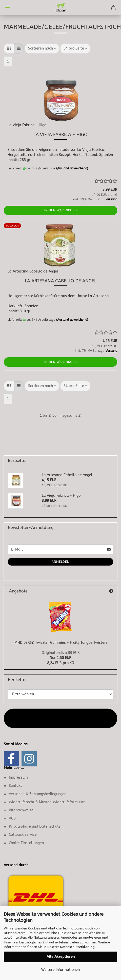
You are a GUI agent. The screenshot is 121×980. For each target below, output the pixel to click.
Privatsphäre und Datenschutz (35, 826)
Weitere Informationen (61, 970)
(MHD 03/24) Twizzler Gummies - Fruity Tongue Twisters (61, 643)
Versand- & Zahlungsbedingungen (38, 794)
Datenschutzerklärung (77, 947)
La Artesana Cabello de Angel (33, 271)
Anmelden (61, 562)
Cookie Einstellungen (26, 843)
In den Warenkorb (61, 210)
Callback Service (23, 835)
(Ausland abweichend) (72, 168)
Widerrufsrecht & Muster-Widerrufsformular (47, 802)
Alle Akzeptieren (61, 957)
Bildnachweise (21, 810)
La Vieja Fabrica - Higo (27, 125)
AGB (12, 818)
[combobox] (42, 49)
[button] (9, 49)
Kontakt (15, 786)
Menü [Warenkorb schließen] (8, 8)
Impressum (18, 777)
